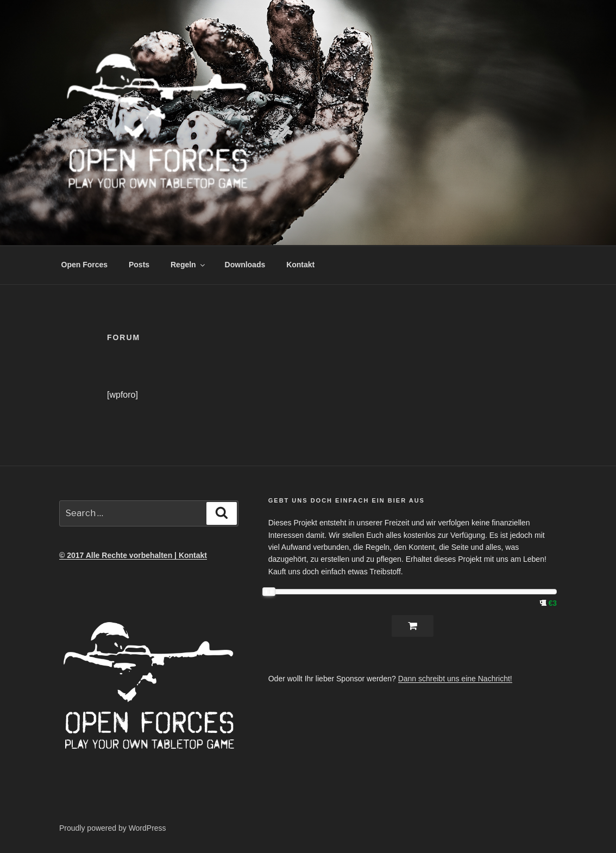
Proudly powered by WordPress (113, 828)
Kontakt (300, 265)
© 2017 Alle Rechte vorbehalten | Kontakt (133, 555)
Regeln (188, 265)
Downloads (245, 265)
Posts (139, 265)
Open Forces (85, 265)
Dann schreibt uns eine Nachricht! (455, 679)
